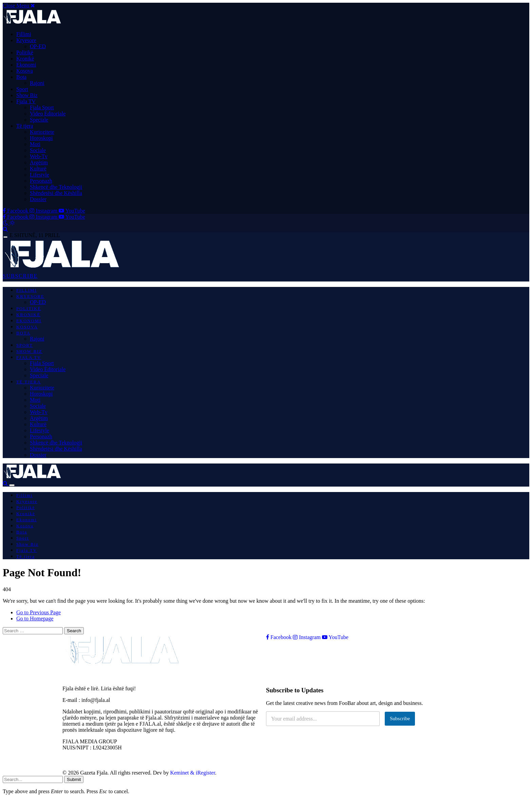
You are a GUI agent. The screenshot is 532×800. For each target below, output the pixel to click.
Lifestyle (40, 175)
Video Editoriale (48, 114)
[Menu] (5, 237)
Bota (21, 77)
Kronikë (25, 59)
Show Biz (27, 95)
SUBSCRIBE (20, 276)
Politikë (25, 52)
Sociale (38, 150)
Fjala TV (26, 101)
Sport (22, 89)
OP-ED (38, 46)
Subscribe (400, 719)
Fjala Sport (42, 107)
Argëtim (39, 162)
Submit (74, 779)
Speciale (39, 120)
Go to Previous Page (39, 612)
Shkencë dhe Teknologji (56, 187)
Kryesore (26, 40)
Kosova (25, 71)
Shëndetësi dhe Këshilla (56, 193)
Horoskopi (41, 138)
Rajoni (37, 83)
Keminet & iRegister (192, 773)
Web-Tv (39, 156)
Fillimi (24, 34)
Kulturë (38, 169)
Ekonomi (26, 65)
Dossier (38, 199)
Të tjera (25, 126)
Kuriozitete (42, 132)
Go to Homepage (35, 619)
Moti (35, 144)
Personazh (41, 181)
